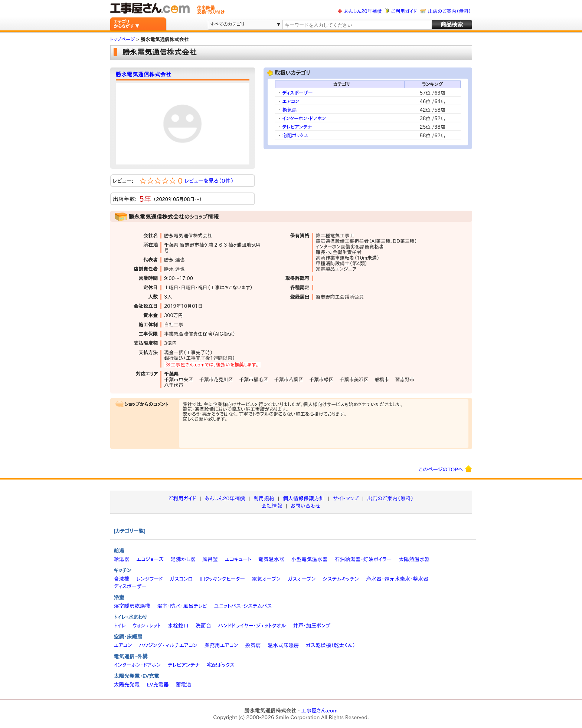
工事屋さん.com (319, 711)
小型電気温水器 (310, 559)
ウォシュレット (147, 626)
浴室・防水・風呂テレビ (182, 606)
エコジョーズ (150, 559)
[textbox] (356, 25)
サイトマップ (346, 498)
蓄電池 (183, 685)
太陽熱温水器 (414, 559)
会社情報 (272, 506)
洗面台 (203, 626)
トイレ (120, 626)
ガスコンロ (181, 579)
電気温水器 (271, 559)
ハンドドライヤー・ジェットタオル (252, 626)
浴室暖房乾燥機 (132, 606)
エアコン (291, 101)
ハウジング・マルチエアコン (168, 645)
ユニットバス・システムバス (243, 606)
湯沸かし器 (183, 559)
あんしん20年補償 (363, 11)
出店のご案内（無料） (449, 11)
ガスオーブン (302, 579)
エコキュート (238, 559)
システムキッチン (341, 579)
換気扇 (290, 110)
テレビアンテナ (297, 127)
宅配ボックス (295, 136)
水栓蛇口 (178, 626)
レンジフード (149, 579)
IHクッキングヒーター (222, 579)
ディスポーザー (298, 93)
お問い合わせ (306, 506)
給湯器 (122, 559)
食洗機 (122, 579)
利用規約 (264, 498)
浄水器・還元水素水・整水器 (397, 579)
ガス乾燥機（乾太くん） (331, 645)
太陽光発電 (127, 685)
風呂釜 (210, 559)
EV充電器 (158, 685)
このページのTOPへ (445, 469)
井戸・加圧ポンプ (312, 626)
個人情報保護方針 (304, 498)
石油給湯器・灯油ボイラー (363, 559)
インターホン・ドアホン (304, 118)
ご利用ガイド (404, 11)
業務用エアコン (221, 645)
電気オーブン (266, 579)
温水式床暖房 (283, 645)
